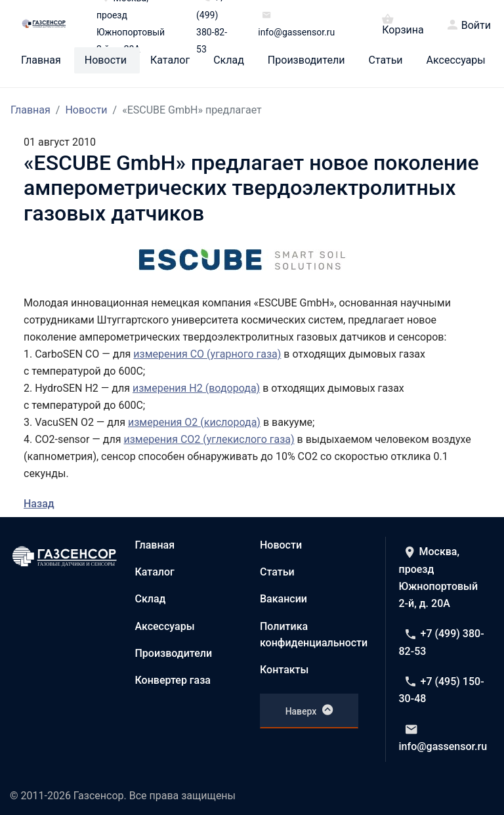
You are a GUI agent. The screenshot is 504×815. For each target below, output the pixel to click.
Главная (41, 60)
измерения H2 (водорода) (196, 388)
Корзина (403, 24)
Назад (39, 504)
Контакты (284, 670)
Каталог (170, 60)
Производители (306, 60)
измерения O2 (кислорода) (194, 422)
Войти (476, 26)
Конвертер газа (173, 680)
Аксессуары (456, 60)
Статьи (385, 60)
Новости (106, 60)
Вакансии (283, 599)
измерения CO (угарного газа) (207, 354)
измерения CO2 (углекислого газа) (209, 439)
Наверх (309, 710)
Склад (229, 60)
